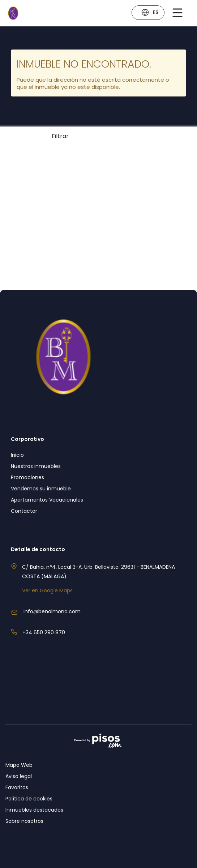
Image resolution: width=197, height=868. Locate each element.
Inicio (17, 455)
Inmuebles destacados (34, 810)
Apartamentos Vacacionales (47, 500)
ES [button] (150, 13)
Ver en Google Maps (47, 590)
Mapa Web (19, 765)
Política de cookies (29, 799)
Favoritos (17, 787)
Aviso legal (19, 776)
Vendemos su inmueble (41, 489)
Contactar (24, 511)
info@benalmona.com (52, 611)
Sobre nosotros (24, 821)
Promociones (27, 477)
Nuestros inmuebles (36, 466)
